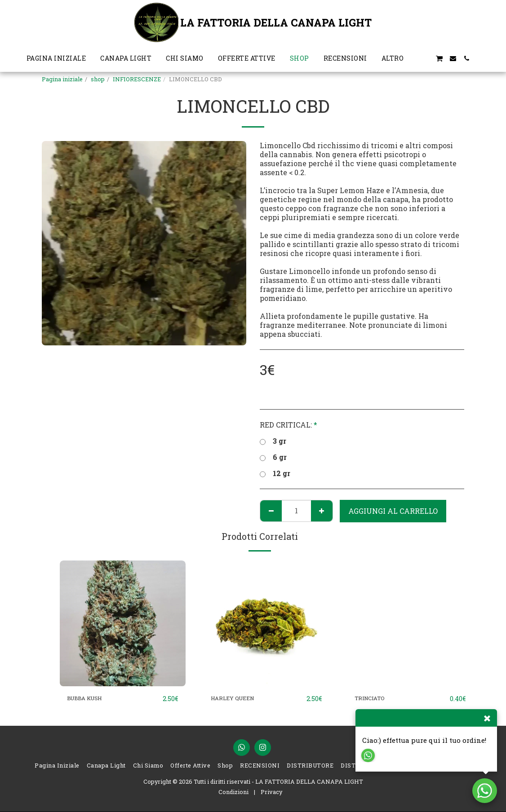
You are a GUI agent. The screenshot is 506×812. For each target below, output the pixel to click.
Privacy (271, 792)
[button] (426, 58)
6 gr (273, 457)
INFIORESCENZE (137, 79)
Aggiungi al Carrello (393, 511)
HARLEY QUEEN (240, 699)
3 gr (273, 441)
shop (98, 79)
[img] (123, 623)
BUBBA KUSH (92, 699)
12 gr (275, 473)
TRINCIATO (375, 699)
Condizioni (233, 792)
